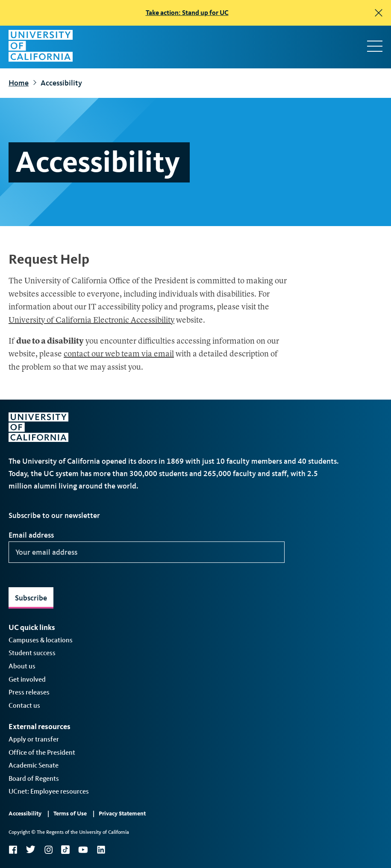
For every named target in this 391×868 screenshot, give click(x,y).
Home (19, 83)
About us (22, 666)
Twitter (31, 850)
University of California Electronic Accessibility (91, 321)
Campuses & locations (41, 640)
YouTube (83, 850)
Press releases (29, 692)
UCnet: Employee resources (49, 791)
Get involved (27, 679)
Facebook (13, 850)
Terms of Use (70, 814)
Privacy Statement (122, 814)
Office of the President (42, 752)
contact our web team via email (119, 355)
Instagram (48, 850)
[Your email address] (147, 552)
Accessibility (25, 814)
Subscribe (31, 598)
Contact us (24, 705)
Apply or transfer (34, 739)
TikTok (65, 850)
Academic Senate (34, 765)
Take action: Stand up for (187, 13)
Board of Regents (34, 778)
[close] (379, 13)
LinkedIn (101, 850)
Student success (32, 653)
